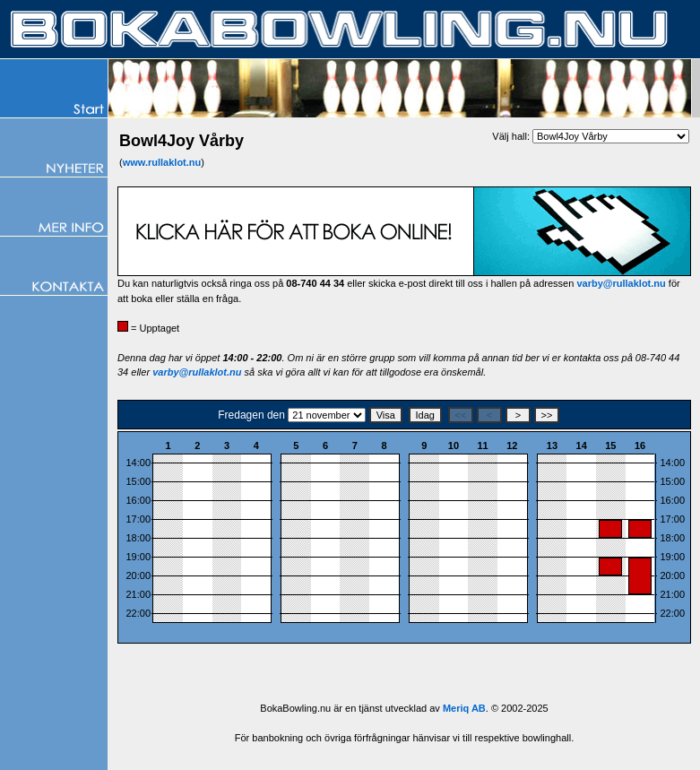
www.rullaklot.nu (162, 162)
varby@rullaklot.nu (621, 283)
